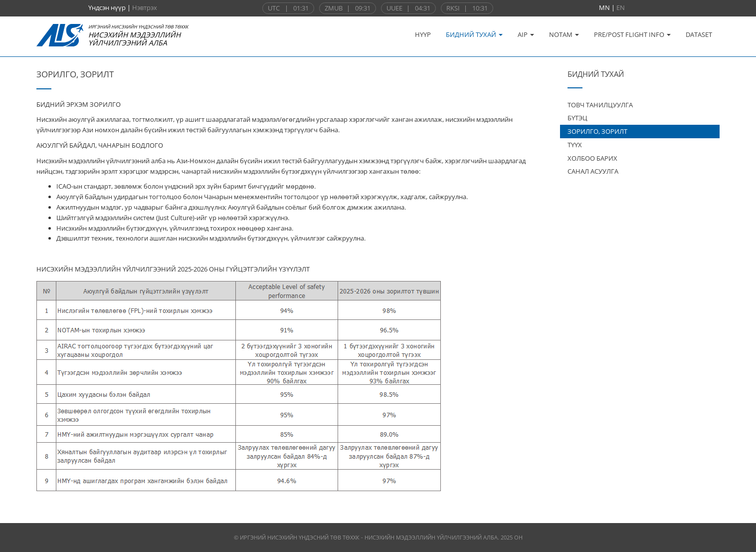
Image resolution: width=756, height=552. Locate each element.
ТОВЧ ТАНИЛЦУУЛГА (600, 105)
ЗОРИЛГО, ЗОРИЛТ (597, 131)
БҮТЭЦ (577, 118)
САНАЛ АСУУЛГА (593, 171)
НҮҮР (423, 34)
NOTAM (564, 34)
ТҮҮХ (575, 145)
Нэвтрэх (145, 7)
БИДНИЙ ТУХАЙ (474, 34)
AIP (526, 34)
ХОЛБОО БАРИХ (592, 158)
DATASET (699, 34)
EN (621, 7)
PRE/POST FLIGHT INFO (632, 34)
